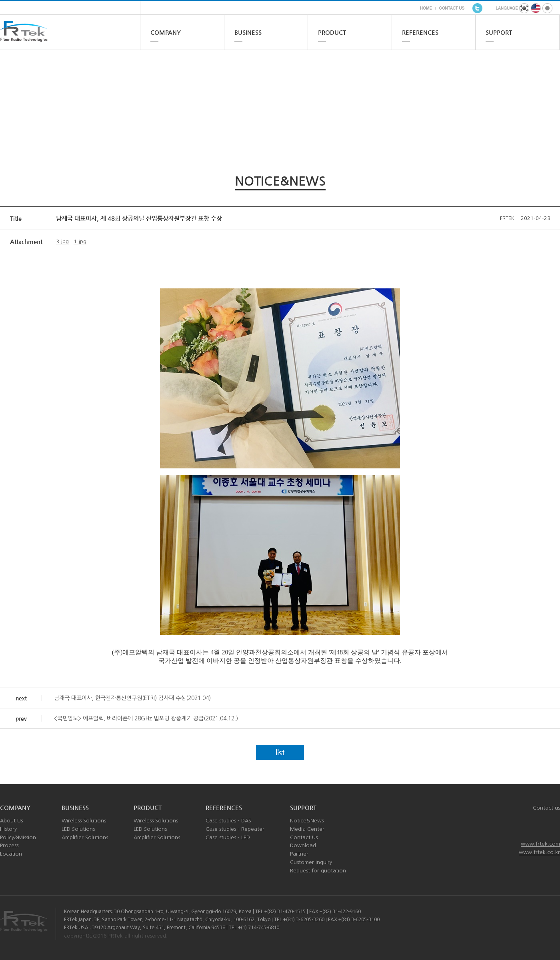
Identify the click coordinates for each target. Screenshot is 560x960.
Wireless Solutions (84, 821)
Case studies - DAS (228, 821)
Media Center (307, 829)
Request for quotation (318, 871)
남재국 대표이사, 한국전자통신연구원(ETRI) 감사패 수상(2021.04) (132, 698)
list (280, 752)
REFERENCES (420, 32)
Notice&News (307, 821)
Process (9, 845)
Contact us (546, 808)
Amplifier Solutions (85, 837)
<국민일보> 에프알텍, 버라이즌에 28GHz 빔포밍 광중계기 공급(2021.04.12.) (146, 718)
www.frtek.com (540, 844)
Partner (299, 854)
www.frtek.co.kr (539, 852)
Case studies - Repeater (235, 829)
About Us (11, 821)
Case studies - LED (228, 837)
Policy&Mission (18, 837)
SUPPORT (499, 32)
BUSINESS (248, 32)
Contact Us (304, 837)
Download (303, 845)
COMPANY (166, 32)
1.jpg (80, 241)
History (8, 829)
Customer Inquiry (311, 862)
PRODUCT (332, 32)
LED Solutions (78, 829)
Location (11, 854)
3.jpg (62, 241)
